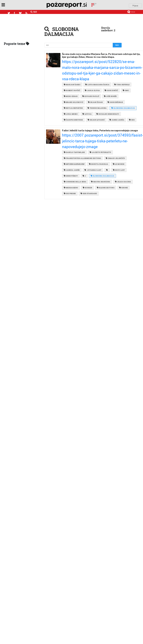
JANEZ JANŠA (92, 114)
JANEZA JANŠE (72, 157)
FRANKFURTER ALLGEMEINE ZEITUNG (82, 142)
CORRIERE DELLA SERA (103, 168)
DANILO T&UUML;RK (74, 137)
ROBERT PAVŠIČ (92, 73)
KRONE (68, 183)
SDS (107, 114)
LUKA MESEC (71, 104)
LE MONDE (93, 152)
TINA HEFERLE (71, 73)
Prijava (135, 5)
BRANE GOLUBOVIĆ (74, 89)
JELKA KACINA (95, 173)
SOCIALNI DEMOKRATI (75, 109)
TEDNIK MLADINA (73, 99)
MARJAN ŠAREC (72, 68)
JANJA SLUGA (71, 78)
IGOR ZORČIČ (90, 78)
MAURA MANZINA (73, 173)
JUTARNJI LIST (92, 157)
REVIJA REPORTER (93, 94)
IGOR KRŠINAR (71, 94)
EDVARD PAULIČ (90, 83)
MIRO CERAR (71, 83)
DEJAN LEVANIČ (72, 114)
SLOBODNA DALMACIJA (99, 99)
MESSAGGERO (71, 178)
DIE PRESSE (83, 183)
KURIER (87, 178)
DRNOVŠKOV (87, 163)
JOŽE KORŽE (109, 83)
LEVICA (86, 104)
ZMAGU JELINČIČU (73, 147)
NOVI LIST (70, 163)
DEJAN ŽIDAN (95, 89)
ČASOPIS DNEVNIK (100, 109)
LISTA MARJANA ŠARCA (97, 68)
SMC (104, 78)
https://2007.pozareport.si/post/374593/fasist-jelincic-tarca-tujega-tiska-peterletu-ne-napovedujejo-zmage (89, 131)
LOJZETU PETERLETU (100, 137)
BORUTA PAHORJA (73, 152)
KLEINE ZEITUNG (105, 178)
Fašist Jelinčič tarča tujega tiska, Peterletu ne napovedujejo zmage (88, 126)
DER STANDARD (101, 183)
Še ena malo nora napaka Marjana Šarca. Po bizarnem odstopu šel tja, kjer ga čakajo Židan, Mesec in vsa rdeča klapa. (88, 55)
